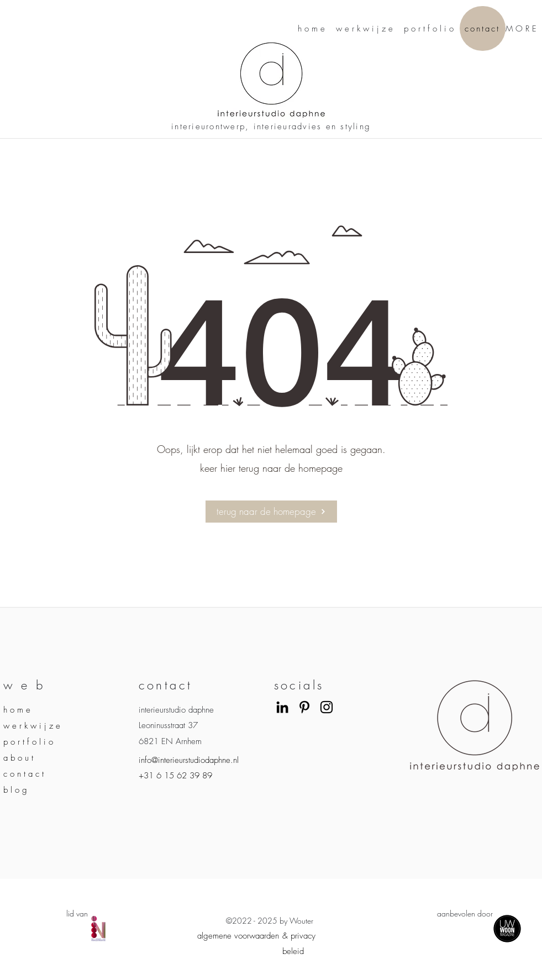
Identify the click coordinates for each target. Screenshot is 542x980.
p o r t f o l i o (28, 742)
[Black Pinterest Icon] (304, 707)
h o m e (17, 710)
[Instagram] (327, 707)
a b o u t (18, 758)
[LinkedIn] (282, 707)
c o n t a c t (23, 774)
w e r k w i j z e (32, 726)
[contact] (483, 28)
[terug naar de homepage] (271, 512)
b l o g (15, 790)
